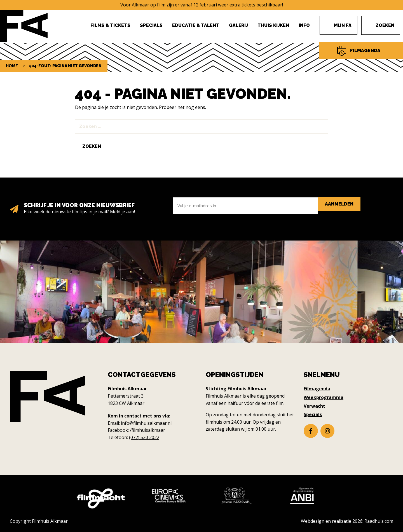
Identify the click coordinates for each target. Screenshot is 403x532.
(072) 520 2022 (144, 437)
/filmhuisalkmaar (147, 430)
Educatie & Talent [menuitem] (196, 25)
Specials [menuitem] (151, 25)
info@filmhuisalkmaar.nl (146, 423)
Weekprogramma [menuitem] (324, 397)
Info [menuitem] (304, 25)
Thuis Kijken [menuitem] (273, 25)
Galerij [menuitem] (238, 25)
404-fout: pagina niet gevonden (65, 66)
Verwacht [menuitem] (314, 406)
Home (12, 66)
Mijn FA (343, 25)
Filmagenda (365, 51)
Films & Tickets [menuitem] (110, 25)
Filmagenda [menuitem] (317, 389)
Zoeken (385, 25)
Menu (372, 23)
